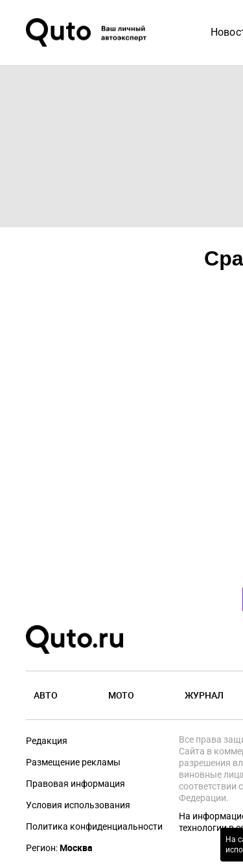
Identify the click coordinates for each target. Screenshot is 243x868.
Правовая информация (75, 784)
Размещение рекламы (73, 762)
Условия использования (78, 805)
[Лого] (87, 32)
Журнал (204, 695)
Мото (121, 695)
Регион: (59, 848)
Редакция (47, 741)
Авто (46, 695)
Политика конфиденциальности (94, 826)
